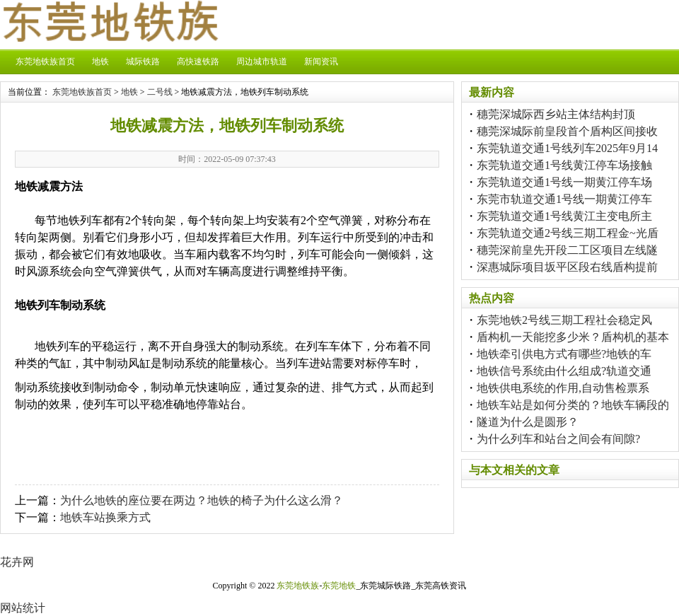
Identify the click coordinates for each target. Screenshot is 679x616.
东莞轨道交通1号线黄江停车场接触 (564, 165)
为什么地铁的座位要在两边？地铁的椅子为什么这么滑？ (202, 500)
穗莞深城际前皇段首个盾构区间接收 (567, 131)
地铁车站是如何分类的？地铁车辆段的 (573, 405)
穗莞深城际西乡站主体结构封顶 (556, 114)
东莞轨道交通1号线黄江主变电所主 (564, 216)
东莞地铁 (339, 586)
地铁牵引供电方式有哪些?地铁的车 (564, 354)
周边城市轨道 (262, 62)
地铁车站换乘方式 (105, 517)
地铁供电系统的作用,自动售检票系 (563, 388)
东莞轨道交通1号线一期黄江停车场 (564, 182)
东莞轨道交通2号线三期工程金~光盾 (568, 233)
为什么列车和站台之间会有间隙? (558, 439)
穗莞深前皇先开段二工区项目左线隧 (567, 250)
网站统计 (23, 608)
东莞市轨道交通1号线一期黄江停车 (564, 199)
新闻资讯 (321, 62)
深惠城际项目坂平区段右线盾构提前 (567, 267)
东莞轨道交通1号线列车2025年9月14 (567, 148)
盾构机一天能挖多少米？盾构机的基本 (573, 337)
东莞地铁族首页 (45, 62)
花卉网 (17, 562)
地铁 (100, 62)
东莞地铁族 (298, 586)
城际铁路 (143, 62)
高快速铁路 (198, 62)
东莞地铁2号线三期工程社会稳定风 (564, 320)
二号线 (160, 92)
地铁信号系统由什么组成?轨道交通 (564, 371)
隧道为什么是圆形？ (528, 422)
